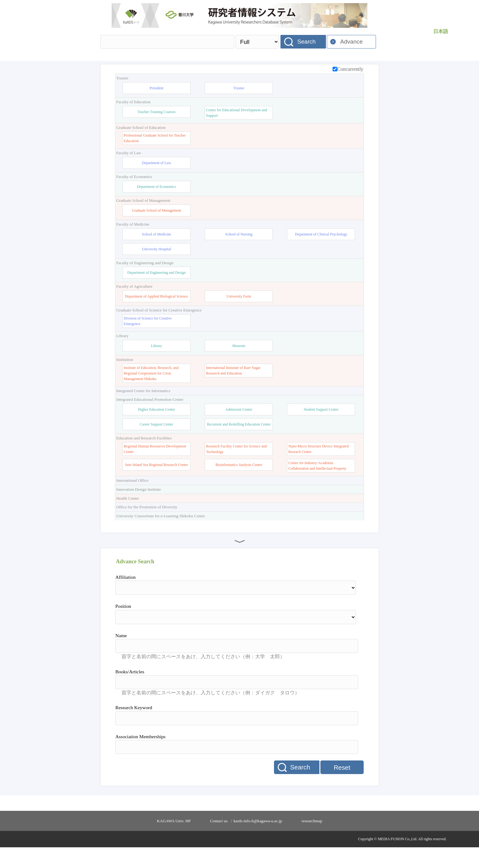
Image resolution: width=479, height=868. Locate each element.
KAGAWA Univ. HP (174, 842)
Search (306, 42)
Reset (342, 788)
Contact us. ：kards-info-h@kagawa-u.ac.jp (246, 842)
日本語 (441, 31)
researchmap (312, 842)
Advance (351, 42)
